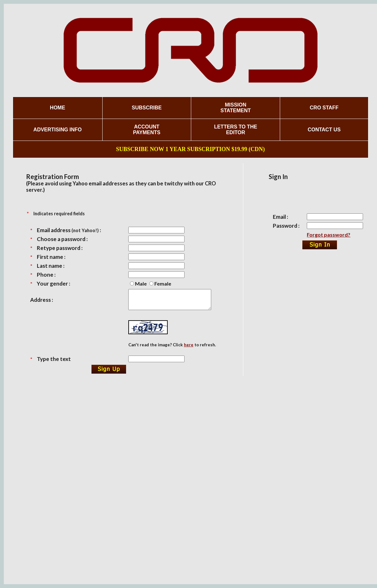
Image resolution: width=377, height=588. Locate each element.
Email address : (69, 230)
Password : (286, 226)
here (189, 349)
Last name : (51, 266)
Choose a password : (62, 239)
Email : (280, 217)
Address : (42, 302)
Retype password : (60, 248)
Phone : (46, 275)
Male (141, 284)
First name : (51, 257)
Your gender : (54, 284)
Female (163, 284)
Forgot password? (329, 235)
